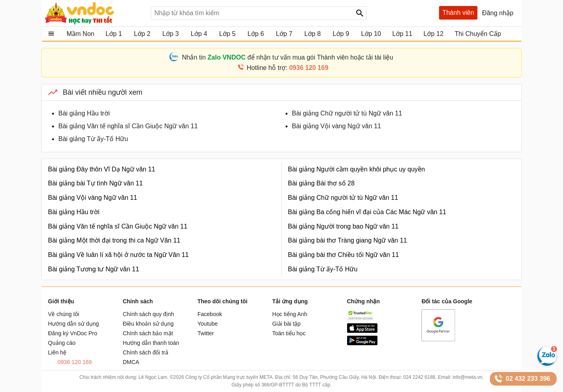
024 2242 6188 (419, 377)
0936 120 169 (75, 362)
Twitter (206, 333)
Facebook (210, 314)
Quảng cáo (62, 343)
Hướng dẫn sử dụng (73, 324)
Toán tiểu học (289, 333)
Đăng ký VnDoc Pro (73, 333)
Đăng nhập (498, 13)
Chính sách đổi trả (146, 352)
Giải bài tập (286, 324)
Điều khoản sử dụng (148, 324)
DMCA (131, 362)
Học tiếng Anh (290, 314)
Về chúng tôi (64, 314)
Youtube (208, 324)
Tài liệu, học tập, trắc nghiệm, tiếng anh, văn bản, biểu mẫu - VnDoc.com (95, 13)
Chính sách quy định (149, 314)
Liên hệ (57, 352)
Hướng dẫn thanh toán (151, 343)
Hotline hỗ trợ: (287, 68)
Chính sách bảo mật (148, 333)
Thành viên (458, 13)
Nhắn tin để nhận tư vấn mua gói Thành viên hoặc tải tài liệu (287, 57)
